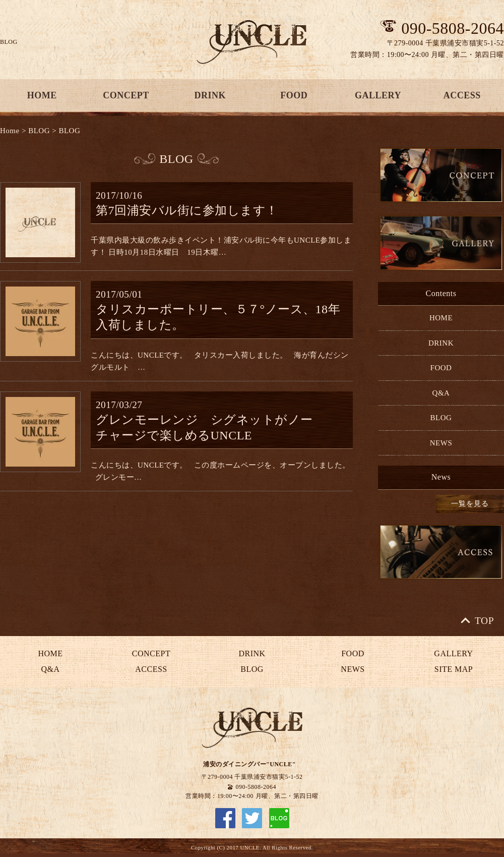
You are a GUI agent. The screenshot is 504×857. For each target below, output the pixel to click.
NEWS (441, 443)
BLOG (39, 131)
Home (10, 131)
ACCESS (151, 669)
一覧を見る (470, 504)
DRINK (210, 95)
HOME (441, 318)
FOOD (294, 95)
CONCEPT (126, 95)
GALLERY (378, 95)
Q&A (441, 393)
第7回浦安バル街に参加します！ (187, 210)
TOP (484, 621)
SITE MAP (454, 669)
